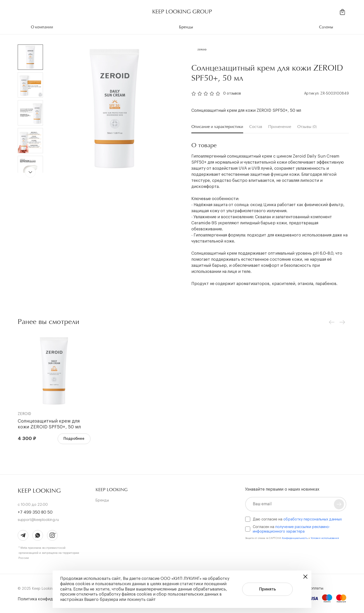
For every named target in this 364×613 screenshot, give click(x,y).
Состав (256, 127)
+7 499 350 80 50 (35, 512)
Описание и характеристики (217, 127)
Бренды (102, 500)
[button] (112, 490)
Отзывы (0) (307, 127)
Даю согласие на (297, 519)
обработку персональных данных (313, 519)
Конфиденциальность (295, 538)
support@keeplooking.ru (38, 520)
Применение (280, 127)
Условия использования (325, 538)
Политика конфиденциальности (49, 599)
